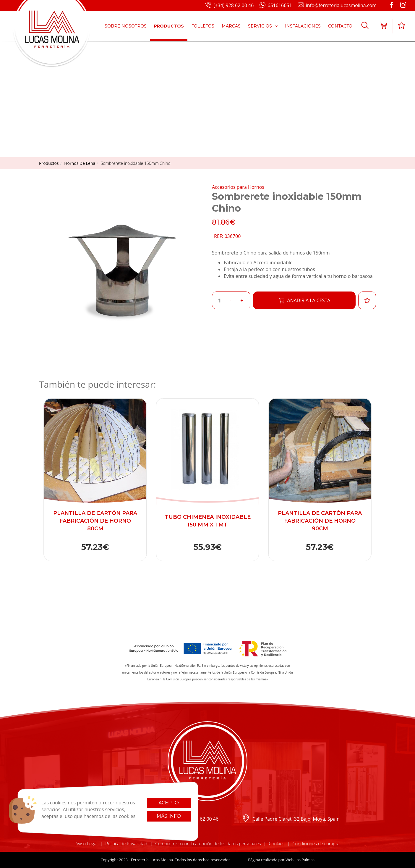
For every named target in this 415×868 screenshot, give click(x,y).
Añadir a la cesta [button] (304, 301)
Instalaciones (303, 26)
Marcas (231, 26)
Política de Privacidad (126, 843)
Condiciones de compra (316, 843)
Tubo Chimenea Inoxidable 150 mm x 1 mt (208, 521)
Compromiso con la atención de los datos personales (208, 843)
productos (49, 163)
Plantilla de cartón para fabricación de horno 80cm (95, 521)
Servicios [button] (263, 26)
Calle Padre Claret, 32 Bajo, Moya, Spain (291, 819)
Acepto (169, 803)
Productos (169, 26)
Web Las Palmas (300, 860)
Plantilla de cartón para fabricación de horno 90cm (320, 521)
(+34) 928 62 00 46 (230, 6)
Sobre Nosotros (126, 26)
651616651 (276, 6)
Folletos (203, 26)
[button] (365, 26)
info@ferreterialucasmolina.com (337, 6)
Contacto (340, 26)
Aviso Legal (86, 843)
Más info (169, 816)
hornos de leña (80, 163)
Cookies (277, 843)
